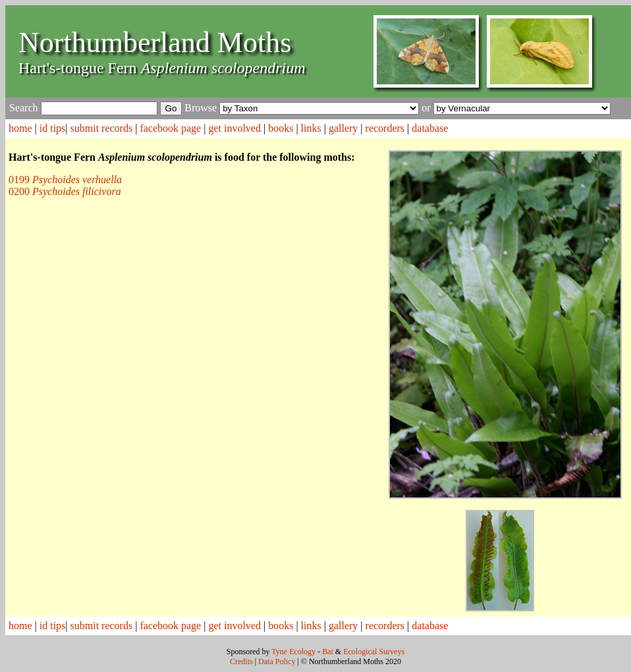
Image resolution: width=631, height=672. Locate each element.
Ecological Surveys (374, 652)
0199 (65, 180)
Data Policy (277, 661)
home (20, 128)
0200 (65, 191)
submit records (102, 128)
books (281, 128)
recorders (385, 128)
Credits (241, 661)
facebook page (170, 128)
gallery (343, 128)
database (430, 128)
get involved (234, 128)
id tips (53, 128)
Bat (328, 652)
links (311, 128)
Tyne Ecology (293, 652)
